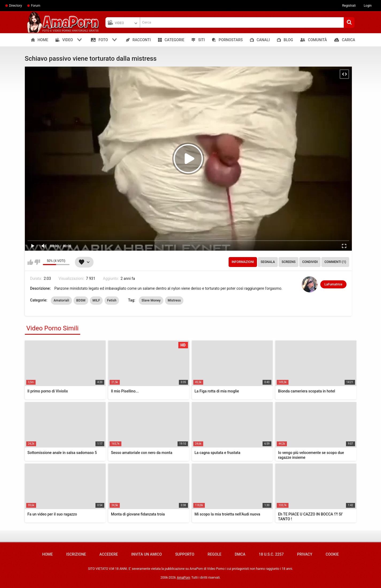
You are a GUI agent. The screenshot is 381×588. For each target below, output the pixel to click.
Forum (36, 6)
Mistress (174, 300)
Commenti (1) (335, 262)
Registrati (349, 6)
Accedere (109, 554)
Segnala (268, 262)
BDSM (81, 300)
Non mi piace (37, 262)
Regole (215, 554)
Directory (16, 6)
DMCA (240, 554)
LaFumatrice (333, 284)
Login (368, 6)
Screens (288, 262)
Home (48, 554)
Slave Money (151, 300)
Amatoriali (61, 300)
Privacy (305, 554)
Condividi (310, 262)
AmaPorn (184, 578)
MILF (96, 300)
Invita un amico (147, 554)
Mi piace (30, 262)
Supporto (185, 554)
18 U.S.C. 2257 (271, 554)
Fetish (112, 300)
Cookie (332, 554)
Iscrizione (76, 554)
